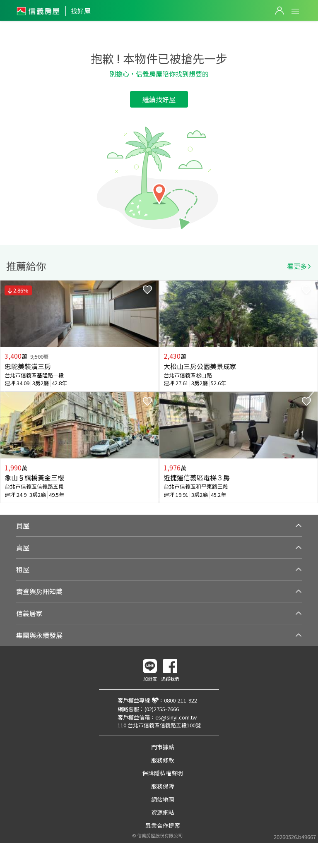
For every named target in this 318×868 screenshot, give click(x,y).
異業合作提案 (163, 825)
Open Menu (295, 11)
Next (311, 392)
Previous (7, 392)
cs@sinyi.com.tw (176, 717)
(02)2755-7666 (162, 709)
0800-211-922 (181, 700)
